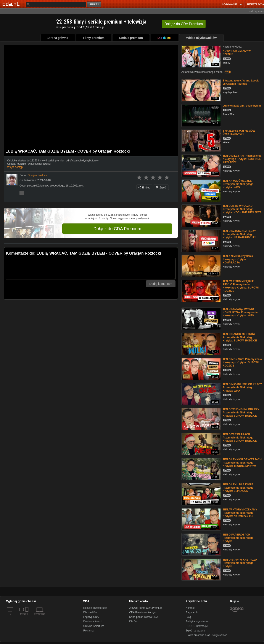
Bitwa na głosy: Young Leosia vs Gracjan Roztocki (241, 82)
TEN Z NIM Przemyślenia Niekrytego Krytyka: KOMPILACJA (238, 259)
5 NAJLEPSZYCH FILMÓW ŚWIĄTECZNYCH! (239, 132)
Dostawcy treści (92, 622)
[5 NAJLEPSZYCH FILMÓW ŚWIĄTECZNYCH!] (201, 140)
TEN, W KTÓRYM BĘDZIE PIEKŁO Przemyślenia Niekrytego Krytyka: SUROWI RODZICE (241, 286)
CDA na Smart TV (94, 626)
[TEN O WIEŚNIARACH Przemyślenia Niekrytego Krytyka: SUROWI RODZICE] (201, 444)
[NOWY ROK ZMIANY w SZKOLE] (201, 56)
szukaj (94, 4)
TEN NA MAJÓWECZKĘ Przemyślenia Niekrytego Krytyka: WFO (238, 184)
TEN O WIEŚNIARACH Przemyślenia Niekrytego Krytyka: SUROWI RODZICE (240, 438)
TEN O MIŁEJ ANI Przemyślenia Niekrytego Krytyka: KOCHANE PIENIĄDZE (242, 159)
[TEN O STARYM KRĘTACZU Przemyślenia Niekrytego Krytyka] (201, 569)
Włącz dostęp (15, 167)
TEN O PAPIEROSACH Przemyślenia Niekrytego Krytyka (238, 538)
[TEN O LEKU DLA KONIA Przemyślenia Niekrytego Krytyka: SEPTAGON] (201, 494)
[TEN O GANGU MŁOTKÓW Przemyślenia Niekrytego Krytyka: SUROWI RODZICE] (201, 344)
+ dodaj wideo (257, 11)
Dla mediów (90, 612)
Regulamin (192, 612)
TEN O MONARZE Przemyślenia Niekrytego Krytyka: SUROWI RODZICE (242, 362)
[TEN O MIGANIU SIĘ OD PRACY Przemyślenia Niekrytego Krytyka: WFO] (201, 394)
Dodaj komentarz (161, 284)
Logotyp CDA (91, 617)
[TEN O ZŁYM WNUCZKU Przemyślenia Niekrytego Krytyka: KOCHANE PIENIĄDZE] (201, 215)
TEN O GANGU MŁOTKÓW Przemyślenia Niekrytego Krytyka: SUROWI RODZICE (240, 337)
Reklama (88, 631)
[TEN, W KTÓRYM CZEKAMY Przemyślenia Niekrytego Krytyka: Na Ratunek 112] (201, 519)
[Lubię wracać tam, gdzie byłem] (201, 115)
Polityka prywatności (197, 622)
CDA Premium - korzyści (143, 612)
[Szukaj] (56, 4)
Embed (144, 188)
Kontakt (190, 608)
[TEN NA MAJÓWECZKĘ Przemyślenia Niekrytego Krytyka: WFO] (201, 190)
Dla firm (134, 622)
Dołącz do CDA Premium (117, 229)
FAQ (188, 617)
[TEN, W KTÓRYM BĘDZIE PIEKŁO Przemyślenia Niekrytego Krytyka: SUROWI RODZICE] (201, 291)
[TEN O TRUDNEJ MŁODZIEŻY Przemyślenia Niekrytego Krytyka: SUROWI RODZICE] (201, 419)
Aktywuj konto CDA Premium (146, 608)
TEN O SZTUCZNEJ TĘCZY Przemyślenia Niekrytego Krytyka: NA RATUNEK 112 (239, 234)
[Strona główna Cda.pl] (12, 4)
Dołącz (184, 24)
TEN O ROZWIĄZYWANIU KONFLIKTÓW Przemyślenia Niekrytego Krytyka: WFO (240, 312)
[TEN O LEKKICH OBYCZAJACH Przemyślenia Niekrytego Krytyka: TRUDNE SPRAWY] (201, 469)
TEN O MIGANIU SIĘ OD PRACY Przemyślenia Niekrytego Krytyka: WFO (242, 387)
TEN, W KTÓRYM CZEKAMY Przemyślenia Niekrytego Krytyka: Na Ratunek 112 (240, 513)
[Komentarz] (91, 269)
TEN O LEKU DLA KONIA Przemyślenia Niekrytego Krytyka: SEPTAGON (238, 488)
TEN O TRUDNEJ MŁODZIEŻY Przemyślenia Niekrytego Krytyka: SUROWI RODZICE (241, 413)
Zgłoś (161, 188)
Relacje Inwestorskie (95, 608)
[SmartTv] (27, 616)
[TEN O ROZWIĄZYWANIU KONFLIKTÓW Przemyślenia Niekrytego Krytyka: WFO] (201, 318)
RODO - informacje (197, 626)
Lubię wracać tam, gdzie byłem (242, 106)
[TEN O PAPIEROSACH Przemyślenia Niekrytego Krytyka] (201, 544)
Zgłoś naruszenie (196, 631)
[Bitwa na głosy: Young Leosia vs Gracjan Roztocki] (201, 90)
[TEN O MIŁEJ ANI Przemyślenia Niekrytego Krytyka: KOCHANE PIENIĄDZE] (201, 165)
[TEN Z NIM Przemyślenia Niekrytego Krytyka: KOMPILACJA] (201, 265)
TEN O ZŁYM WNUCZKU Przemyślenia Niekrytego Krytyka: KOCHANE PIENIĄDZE (242, 209)
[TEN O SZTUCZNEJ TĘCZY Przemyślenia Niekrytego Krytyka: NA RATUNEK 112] (201, 240)
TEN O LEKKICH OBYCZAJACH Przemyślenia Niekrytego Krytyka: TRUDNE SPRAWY (242, 463)
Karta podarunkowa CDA (144, 617)
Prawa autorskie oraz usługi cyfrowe (206, 635)
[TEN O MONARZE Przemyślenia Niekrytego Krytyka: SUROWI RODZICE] (201, 369)
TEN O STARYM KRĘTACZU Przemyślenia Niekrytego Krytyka (240, 563)
